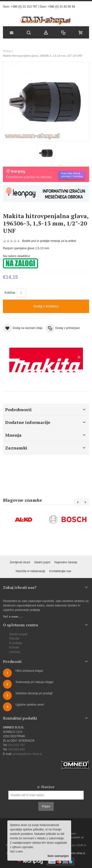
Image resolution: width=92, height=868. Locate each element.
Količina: (10, 293)
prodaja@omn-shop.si (27, 754)
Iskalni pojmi (42, 562)
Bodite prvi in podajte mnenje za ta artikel (49, 241)
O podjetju (16, 643)
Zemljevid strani (20, 562)
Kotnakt (14, 647)
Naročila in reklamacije (31, 571)
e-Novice (46, 787)
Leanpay (15, 652)
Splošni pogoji (18, 634)
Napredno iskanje (66, 562)
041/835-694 (17, 750)
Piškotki (14, 639)
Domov (7, 51)
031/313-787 (17, 745)
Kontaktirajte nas (60, 571)
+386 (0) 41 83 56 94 (61, 7)
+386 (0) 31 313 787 (24, 7)
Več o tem (16, 852)
